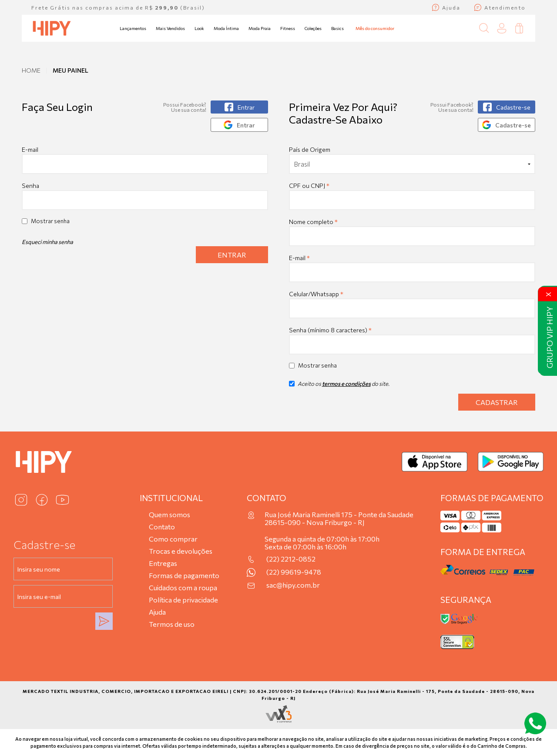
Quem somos (169, 514)
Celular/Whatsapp (316, 294)
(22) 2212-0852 (291, 559)
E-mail (145, 160)
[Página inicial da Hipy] (52, 28)
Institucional (171, 498)
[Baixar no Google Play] (511, 462)
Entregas (163, 563)
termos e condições (346, 384)
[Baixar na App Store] (435, 462)
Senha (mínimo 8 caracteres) (330, 330)
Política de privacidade (183, 600)
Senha (30, 186)
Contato (162, 527)
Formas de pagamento (184, 575)
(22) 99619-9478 (294, 572)
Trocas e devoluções (181, 551)
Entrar (232, 255)
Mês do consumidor (375, 28)
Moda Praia (260, 28)
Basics (337, 28)
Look (199, 28)
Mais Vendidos (170, 28)
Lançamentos (133, 28)
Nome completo (313, 222)
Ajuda (157, 612)
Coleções (313, 28)
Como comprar (173, 539)
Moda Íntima (226, 28)
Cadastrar (497, 402)
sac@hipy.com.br (293, 585)
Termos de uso (172, 624)
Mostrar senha (50, 221)
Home (31, 70)
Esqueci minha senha (47, 242)
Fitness (288, 28)
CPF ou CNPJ (309, 186)
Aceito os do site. (339, 387)
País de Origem (310, 149)
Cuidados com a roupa (183, 587)
